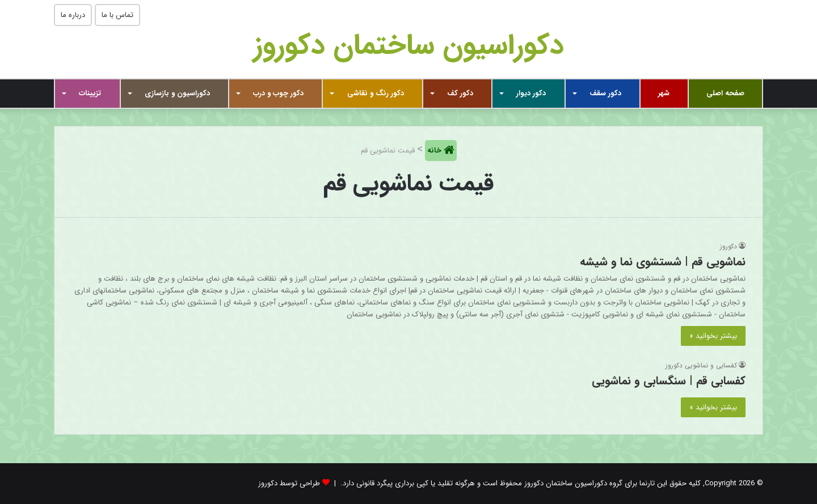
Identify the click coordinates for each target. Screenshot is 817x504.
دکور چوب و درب (278, 93)
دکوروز (728, 246)
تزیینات (90, 93)
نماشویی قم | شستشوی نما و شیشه (663, 262)
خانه (435, 151)
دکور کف (460, 93)
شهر (664, 93)
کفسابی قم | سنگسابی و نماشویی (669, 381)
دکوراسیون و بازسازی (177, 93)
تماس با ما (117, 15)
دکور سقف (605, 93)
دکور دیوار (531, 93)
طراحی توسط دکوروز (289, 483)
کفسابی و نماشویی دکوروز (701, 365)
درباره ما (73, 15)
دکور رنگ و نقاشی (376, 93)
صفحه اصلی (725, 93)
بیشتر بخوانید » (713, 336)
